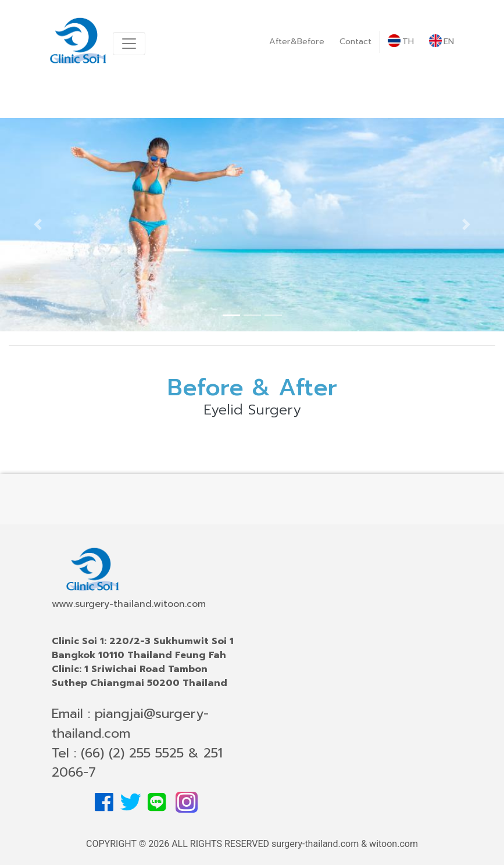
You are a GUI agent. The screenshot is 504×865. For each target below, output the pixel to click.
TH (401, 41)
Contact (355, 41)
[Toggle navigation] (129, 44)
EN (442, 41)
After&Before (297, 41)
